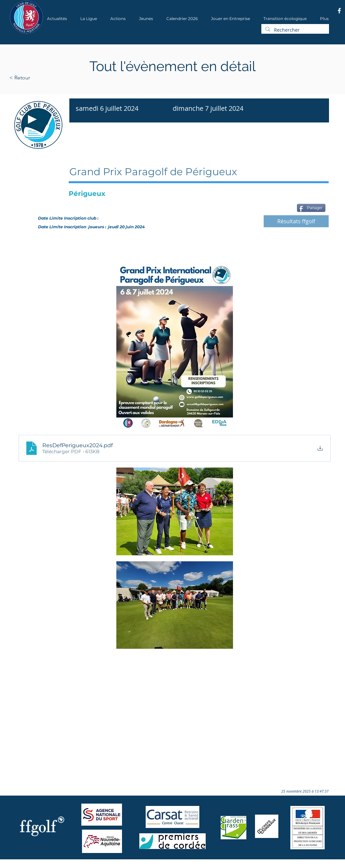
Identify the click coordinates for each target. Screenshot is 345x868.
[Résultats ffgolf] (296, 221)
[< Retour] (41, 78)
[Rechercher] (294, 30)
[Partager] (311, 208)
